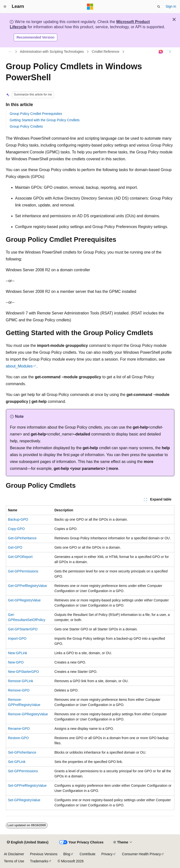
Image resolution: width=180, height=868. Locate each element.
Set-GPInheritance (22, 752)
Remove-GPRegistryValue (28, 714)
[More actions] (170, 52)
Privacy (107, 854)
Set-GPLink (17, 762)
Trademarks (39, 861)
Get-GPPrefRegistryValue (28, 586)
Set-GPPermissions (23, 771)
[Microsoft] (90, 7)
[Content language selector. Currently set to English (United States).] (28, 842)
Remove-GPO (19, 690)
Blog (67, 854)
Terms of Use (14, 861)
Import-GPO (17, 638)
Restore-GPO (18, 738)
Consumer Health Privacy (141, 854)
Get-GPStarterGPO (23, 629)
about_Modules (19, 366)
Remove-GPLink (21, 681)
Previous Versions (44, 854)
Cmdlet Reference (106, 52)
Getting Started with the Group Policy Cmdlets (45, 120)
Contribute (88, 854)
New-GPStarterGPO (24, 672)
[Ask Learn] (161, 52)
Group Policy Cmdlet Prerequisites (36, 114)
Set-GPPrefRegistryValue (27, 786)
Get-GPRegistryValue (24, 600)
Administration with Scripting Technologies (52, 52)
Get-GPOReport (20, 557)
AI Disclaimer (14, 854)
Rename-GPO (19, 729)
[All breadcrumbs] (10, 52)
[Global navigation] (5, 7)
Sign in (171, 6)
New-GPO (16, 662)
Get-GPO (15, 547)
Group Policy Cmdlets (26, 126)
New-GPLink (18, 653)
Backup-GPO (18, 519)
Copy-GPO (16, 529)
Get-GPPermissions (23, 571)
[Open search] (159, 7)
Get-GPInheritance (22, 538)
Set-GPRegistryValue (24, 800)
